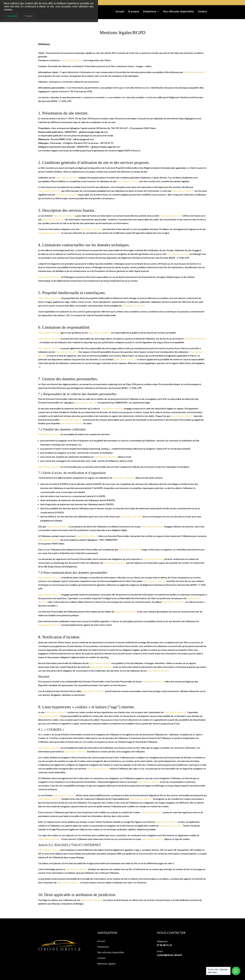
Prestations (150, 12)
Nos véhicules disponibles (179, 12)
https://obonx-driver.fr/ (72, 60)
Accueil (120, 12)
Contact (202, 12)
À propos (134, 12)
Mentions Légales (106, 964)
